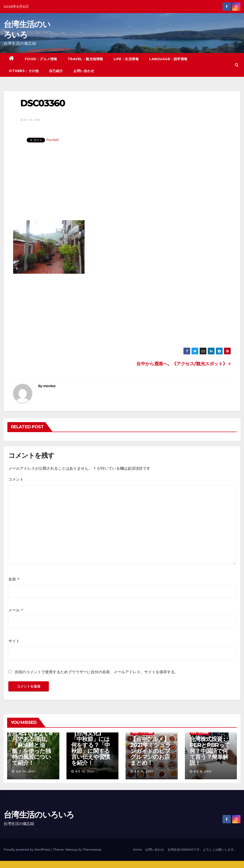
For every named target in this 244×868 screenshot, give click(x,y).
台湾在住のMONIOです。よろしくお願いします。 (202, 850)
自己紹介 (56, 71)
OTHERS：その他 (24, 71)
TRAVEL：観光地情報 (85, 59)
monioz (49, 386)
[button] (237, 65)
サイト (14, 641)
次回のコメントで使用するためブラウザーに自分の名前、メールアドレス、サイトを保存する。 (97, 672)
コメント (16, 479)
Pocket (53, 140)
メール (16, 610)
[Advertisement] (122, 185)
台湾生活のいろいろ (39, 815)
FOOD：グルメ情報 (41, 59)
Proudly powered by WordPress (28, 850)
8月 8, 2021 (203, 771)
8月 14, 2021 (26, 771)
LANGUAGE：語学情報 (168, 59)
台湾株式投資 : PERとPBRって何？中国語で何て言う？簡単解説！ (210, 751)
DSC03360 (43, 103)
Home (137, 850)
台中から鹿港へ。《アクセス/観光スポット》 (184, 364)
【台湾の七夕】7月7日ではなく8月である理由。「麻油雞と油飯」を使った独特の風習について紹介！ (33, 745)
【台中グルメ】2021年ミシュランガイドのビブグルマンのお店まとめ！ (150, 751)
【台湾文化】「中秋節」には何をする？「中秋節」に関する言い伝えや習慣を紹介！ (91, 748)
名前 (14, 579)
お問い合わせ (84, 71)
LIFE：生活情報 (126, 59)
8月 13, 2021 (85, 771)
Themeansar (92, 850)
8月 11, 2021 (144, 771)
